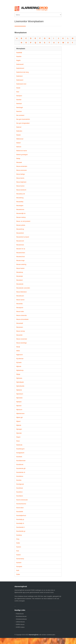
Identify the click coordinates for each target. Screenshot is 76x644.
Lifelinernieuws (20, 622)
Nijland (18, 421)
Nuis (18, 551)
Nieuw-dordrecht (21, 190)
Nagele (18, 60)
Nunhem (19, 563)
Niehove (19, 147)
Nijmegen (19, 429)
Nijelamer (19, 390)
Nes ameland (20, 115)
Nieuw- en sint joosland (23, 221)
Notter (18, 543)
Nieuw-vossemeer (22, 339)
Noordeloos (20, 476)
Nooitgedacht (20, 453)
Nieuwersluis (20, 245)
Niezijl (18, 347)
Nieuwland (19, 280)
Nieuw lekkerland (21, 292)
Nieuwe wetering (21, 264)
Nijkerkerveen (20, 414)
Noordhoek (20, 488)
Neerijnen (19, 96)
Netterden (19, 131)
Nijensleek (19, 398)
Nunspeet (19, 567)
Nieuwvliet (19, 335)
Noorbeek (19, 457)
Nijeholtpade (20, 382)
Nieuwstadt (20, 323)
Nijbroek (19, 366)
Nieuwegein (20, 206)
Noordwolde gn (21, 531)
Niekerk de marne (22, 151)
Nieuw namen (20, 300)
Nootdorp (19, 535)
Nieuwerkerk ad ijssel (23, 237)
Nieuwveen (20, 327)
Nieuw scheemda (21, 315)
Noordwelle (20, 512)
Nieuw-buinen (20, 186)
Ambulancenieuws (21, 619)
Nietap (18, 159)
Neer (18, 92)
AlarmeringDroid (34, 635)
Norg (18, 539)
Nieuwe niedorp (21, 217)
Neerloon (19, 111)
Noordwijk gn (20, 519)
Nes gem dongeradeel (23, 123)
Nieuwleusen (20, 296)
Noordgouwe (20, 484)
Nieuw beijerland (21, 182)
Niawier (19, 135)
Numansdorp (20, 559)
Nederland (19, 76)
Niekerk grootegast (22, 155)
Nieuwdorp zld (21, 194)
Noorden (19, 480)
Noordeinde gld (21, 468)
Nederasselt (20, 64)
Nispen (18, 437)
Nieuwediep (20, 202)
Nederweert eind (21, 84)
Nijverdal (19, 433)
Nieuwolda (19, 304)
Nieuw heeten (20, 268)
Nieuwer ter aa (21, 249)
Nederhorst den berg (22, 72)
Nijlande (19, 425)
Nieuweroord (20, 241)
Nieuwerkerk (20, 233)
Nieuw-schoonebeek (22, 319)
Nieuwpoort (20, 308)
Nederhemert (20, 68)
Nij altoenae (20, 359)
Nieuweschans (21, 253)
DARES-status (20, 627)
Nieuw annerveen (22, 170)
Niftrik (18, 351)
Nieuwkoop (20, 272)
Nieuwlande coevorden (23, 288)
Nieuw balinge (21, 174)
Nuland (18, 555)
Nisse (18, 441)
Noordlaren (20, 496)
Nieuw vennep (21, 331)
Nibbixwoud (20, 139)
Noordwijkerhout (21, 516)
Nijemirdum (20, 394)
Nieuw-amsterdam (22, 166)
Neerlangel (20, 108)
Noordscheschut (21, 504)
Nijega (18, 374)
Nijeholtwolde (20, 386)
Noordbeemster (21, 461)
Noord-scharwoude (22, 500)
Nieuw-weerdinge (22, 343)
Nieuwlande (20, 284)
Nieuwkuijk (20, 276)
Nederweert (20, 80)
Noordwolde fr (21, 527)
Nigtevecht (20, 355)
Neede (18, 88)
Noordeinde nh (21, 472)
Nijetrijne (19, 402)
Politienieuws (20, 614)
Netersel (19, 127)
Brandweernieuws (21, 616)
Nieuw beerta (20, 178)
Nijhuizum (19, 410)
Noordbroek (20, 465)
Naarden (19, 56)
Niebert (19, 143)
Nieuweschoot (21, 257)
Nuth (18, 570)
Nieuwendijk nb (21, 213)
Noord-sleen (20, 508)
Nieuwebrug (20, 198)
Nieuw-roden (20, 312)
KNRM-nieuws (20, 624)
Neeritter (19, 100)
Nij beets (19, 363)
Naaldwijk (19, 53)
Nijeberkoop (20, 370)
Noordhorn (20, 492)
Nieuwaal (19, 162)
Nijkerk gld (19, 417)
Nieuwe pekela (21, 225)
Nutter (18, 574)
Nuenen (19, 547)
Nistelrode (19, 445)
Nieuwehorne (20, 210)
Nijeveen (19, 406)
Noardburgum (20, 449)
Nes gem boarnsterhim (23, 119)
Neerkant (19, 104)
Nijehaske (19, 378)
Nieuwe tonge (20, 261)
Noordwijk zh (20, 523)
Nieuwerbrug (20, 229)
